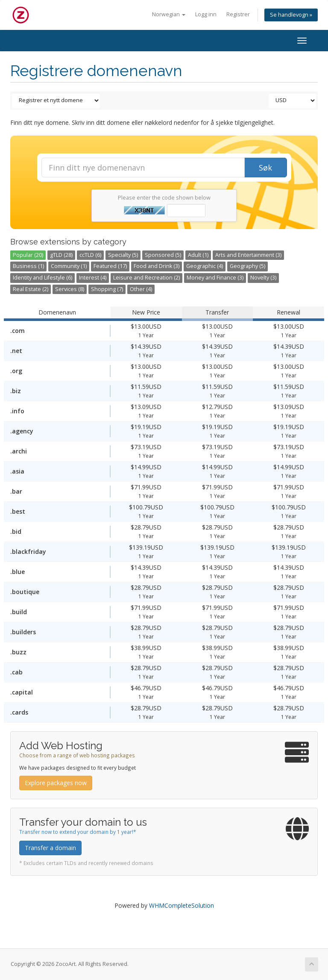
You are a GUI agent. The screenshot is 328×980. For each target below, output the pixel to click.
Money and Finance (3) (215, 278)
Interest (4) (93, 278)
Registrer (238, 14)
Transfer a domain (50, 848)
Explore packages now (56, 783)
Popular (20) (28, 255)
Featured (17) (110, 266)
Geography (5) (247, 266)
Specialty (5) (123, 255)
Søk (265, 168)
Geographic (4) (205, 266)
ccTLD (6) (90, 255)
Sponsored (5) (163, 255)
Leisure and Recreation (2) (146, 278)
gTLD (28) (61, 255)
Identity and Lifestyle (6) (42, 278)
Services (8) (70, 289)
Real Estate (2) (31, 289)
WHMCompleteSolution (182, 905)
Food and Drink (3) (157, 266)
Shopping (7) (107, 289)
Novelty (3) (263, 278)
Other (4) (141, 289)
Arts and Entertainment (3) (248, 255)
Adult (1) (198, 255)
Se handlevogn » (291, 15)
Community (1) (69, 266)
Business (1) (28, 266)
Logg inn (206, 14)
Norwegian (169, 14)
